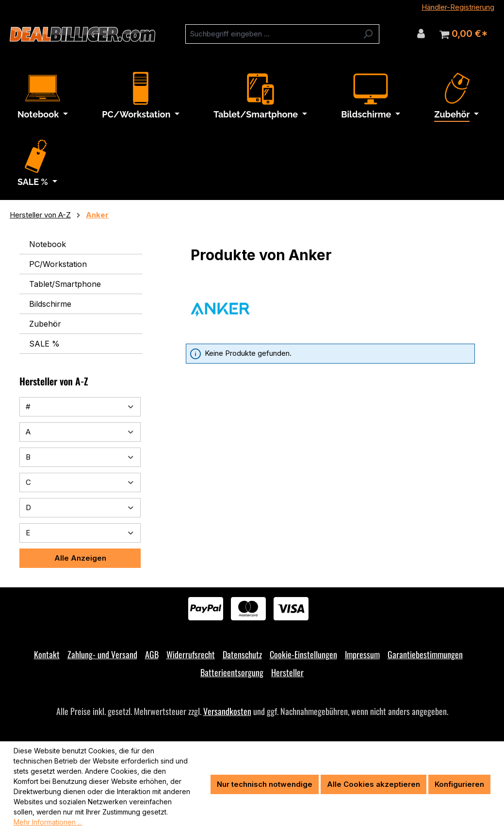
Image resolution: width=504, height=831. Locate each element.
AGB (152, 654)
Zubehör (45, 324)
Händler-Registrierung (458, 7)
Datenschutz (242, 654)
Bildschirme (50, 304)
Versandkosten (227, 711)
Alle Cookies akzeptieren (374, 784)
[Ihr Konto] (421, 33)
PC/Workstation (58, 264)
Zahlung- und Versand (102, 654)
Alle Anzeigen (80, 558)
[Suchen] (368, 34)
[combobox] (271, 34)
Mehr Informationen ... (48, 822)
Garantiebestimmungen (425, 654)
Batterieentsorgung (232, 672)
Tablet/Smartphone (65, 284)
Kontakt (47, 654)
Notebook (48, 244)
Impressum (362, 654)
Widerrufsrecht (191, 654)
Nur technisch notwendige (265, 784)
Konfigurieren (459, 784)
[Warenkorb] (463, 34)
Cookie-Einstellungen (303, 654)
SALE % (44, 344)
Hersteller (287, 672)
